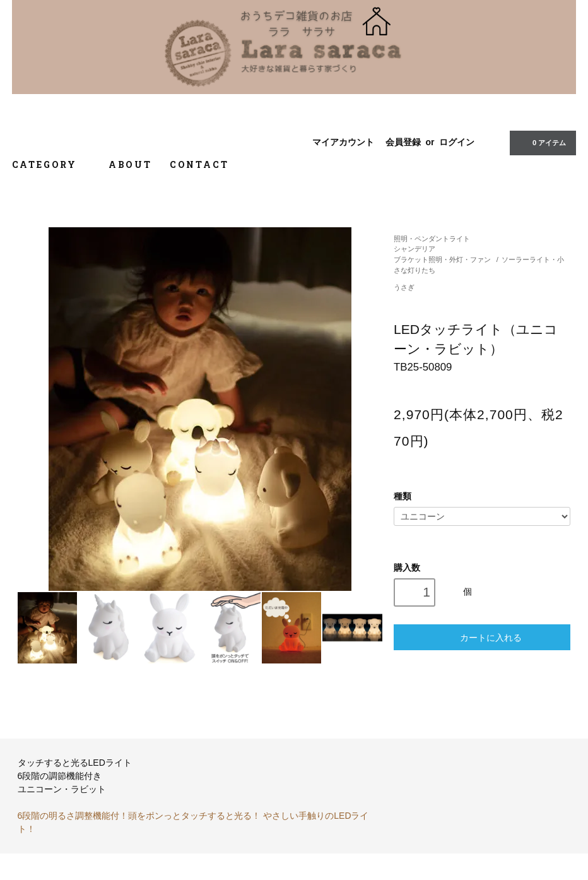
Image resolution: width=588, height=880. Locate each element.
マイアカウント (343, 142)
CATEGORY (51, 164)
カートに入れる (482, 637)
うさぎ (404, 287)
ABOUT (130, 164)
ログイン (457, 142)
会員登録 (403, 142)
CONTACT (199, 164)
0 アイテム (542, 142)
